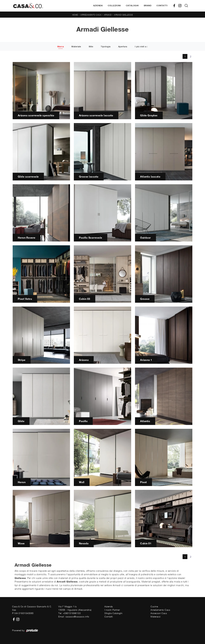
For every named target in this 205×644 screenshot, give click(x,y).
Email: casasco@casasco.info (74, 617)
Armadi (108, 15)
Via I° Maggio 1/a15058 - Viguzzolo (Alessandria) (75, 608)
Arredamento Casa (91, 15)
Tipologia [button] (106, 47)
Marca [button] (61, 47)
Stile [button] (91, 47)
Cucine (154, 606)
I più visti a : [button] (141, 47)
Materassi (156, 617)
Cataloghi (132, 6)
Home (75, 15)
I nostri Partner (112, 610)
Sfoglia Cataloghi (113, 613)
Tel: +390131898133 (69, 613)
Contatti (162, 6)
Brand (148, 6)
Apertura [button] (123, 47)
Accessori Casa (159, 613)
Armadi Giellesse (123, 15)
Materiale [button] (76, 47)
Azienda (98, 6)
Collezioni (114, 6)
